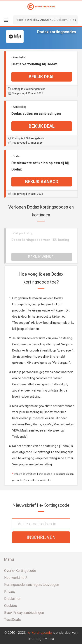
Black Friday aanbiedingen (24, 613)
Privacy (10, 592)
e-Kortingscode (40, 633)
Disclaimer (12, 599)
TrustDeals (12, 620)
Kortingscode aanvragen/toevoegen (32, 585)
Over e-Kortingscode (20, 571)
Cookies (10, 606)
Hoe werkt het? (16, 578)
